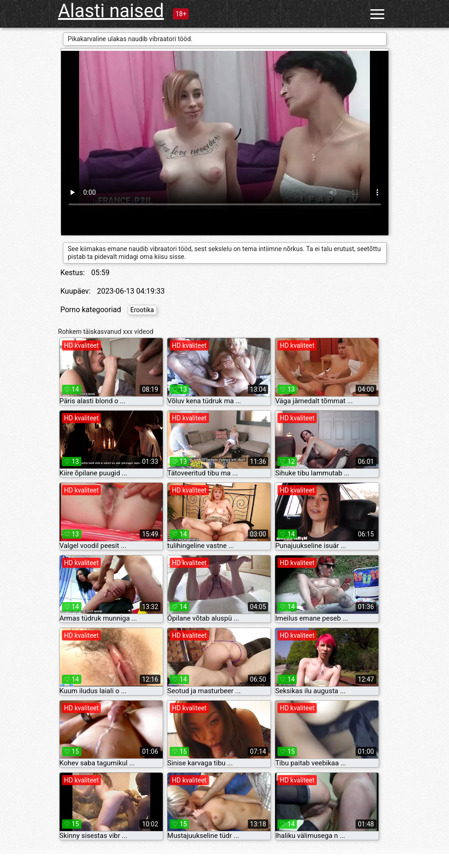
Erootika (142, 310)
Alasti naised (111, 11)
